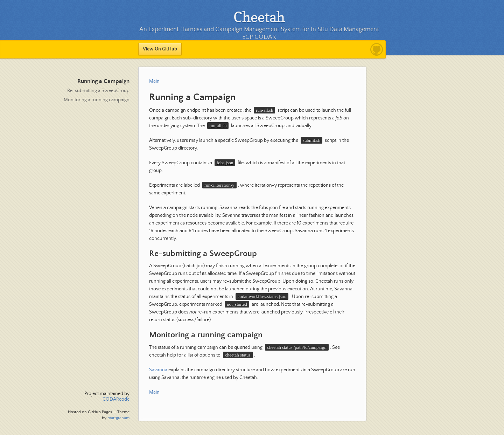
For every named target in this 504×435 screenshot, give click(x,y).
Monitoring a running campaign (97, 100)
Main (154, 81)
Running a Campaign (103, 81)
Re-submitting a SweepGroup (98, 91)
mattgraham (118, 418)
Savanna (158, 370)
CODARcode (116, 399)
